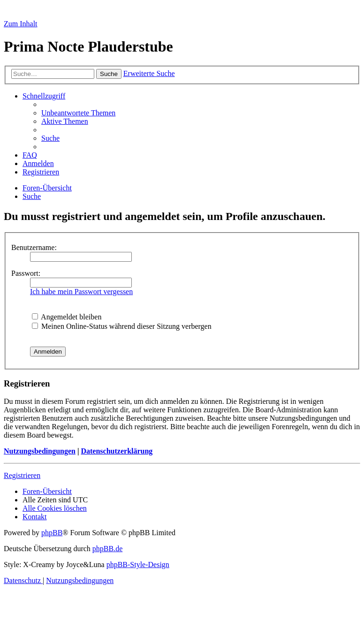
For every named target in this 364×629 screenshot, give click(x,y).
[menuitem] (78, 113)
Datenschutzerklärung (117, 451)
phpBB (52, 533)
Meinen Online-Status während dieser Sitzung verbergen (122, 326)
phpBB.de (107, 549)
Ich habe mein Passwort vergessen (81, 292)
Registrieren (22, 475)
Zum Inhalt (21, 24)
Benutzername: (34, 247)
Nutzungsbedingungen (40, 451)
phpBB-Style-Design (138, 565)
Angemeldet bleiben (67, 317)
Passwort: (26, 273)
